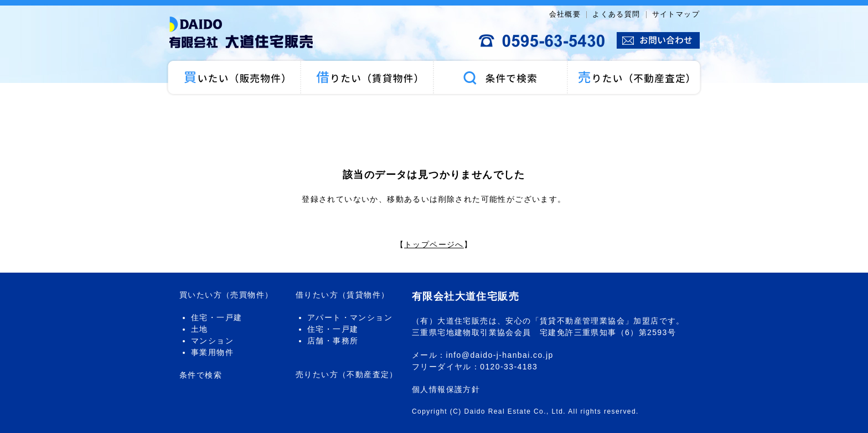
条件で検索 (500, 77)
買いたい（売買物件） (233, 77)
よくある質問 (616, 14)
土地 (200, 329)
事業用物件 (212, 352)
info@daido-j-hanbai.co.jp (500, 355)
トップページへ (434, 244)
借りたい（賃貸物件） (368, 77)
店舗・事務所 (333, 341)
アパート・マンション (350, 317)
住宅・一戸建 (216, 317)
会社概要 (565, 14)
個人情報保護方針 (446, 389)
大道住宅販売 (246, 33)
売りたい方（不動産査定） (347, 374)
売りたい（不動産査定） (635, 77)
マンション (212, 341)
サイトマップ (676, 14)
